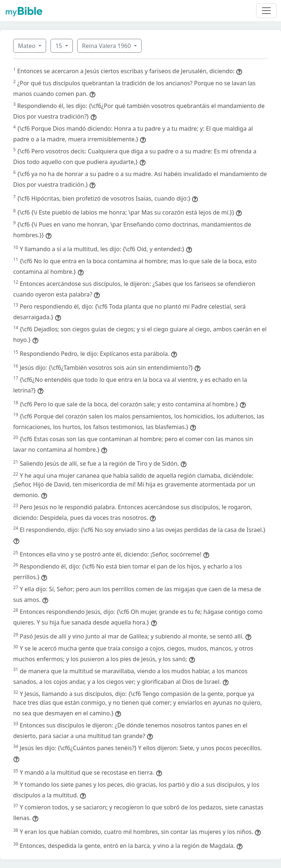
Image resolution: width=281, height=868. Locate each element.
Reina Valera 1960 (107, 46)
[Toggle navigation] (266, 11)
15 (59, 46)
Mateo (27, 46)
